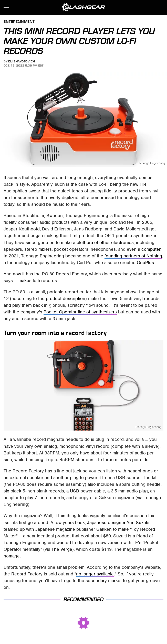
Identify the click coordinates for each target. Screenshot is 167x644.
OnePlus (145, 263)
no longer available (95, 574)
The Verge (62, 549)
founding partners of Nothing (133, 256)
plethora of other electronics (105, 242)
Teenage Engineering (152, 163)
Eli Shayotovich (22, 61)
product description (66, 298)
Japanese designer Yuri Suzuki (118, 522)
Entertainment (19, 22)
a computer (149, 249)
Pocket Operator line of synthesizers (80, 312)
